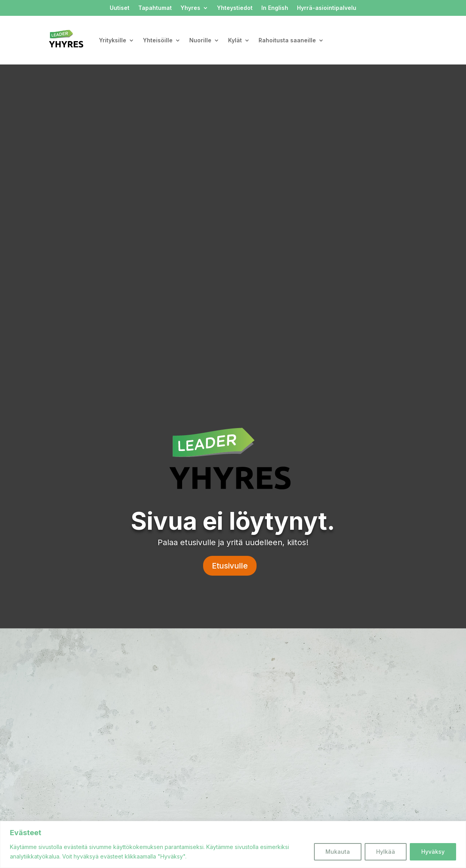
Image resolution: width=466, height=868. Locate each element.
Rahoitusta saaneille (287, 40)
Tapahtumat (155, 8)
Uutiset (120, 8)
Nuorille (200, 40)
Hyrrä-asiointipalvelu (327, 8)
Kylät (235, 40)
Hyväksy (433, 852)
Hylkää (386, 852)
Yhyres (190, 8)
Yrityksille (113, 40)
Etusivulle (230, 566)
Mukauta (338, 852)
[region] (233, 844)
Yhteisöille (158, 40)
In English (275, 8)
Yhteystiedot (235, 8)
